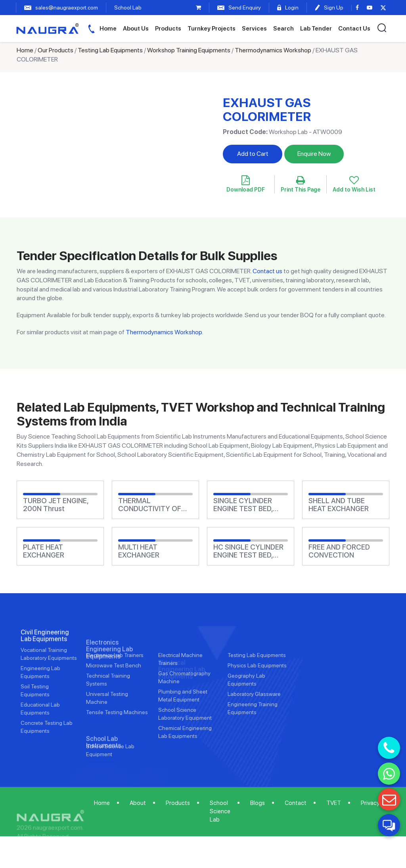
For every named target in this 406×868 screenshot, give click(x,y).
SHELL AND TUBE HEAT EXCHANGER (339, 505)
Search (283, 29)
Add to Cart (253, 154)
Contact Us (354, 29)
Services (254, 29)
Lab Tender (316, 29)
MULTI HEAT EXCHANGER (139, 551)
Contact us (267, 271)
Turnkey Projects (212, 29)
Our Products (56, 50)
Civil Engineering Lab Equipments (45, 659)
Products (168, 29)
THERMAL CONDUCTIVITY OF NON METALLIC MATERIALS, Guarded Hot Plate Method (153, 505)
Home (108, 29)
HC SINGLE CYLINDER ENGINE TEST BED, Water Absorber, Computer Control (248, 551)
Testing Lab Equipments (110, 50)
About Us (136, 29)
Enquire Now (314, 154)
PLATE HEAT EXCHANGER (44, 551)
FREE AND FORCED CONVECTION (339, 551)
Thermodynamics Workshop (273, 50)
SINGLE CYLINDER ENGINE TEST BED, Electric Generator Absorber (243, 505)
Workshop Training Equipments (189, 50)
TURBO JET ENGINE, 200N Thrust (56, 505)
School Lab (128, 8)
